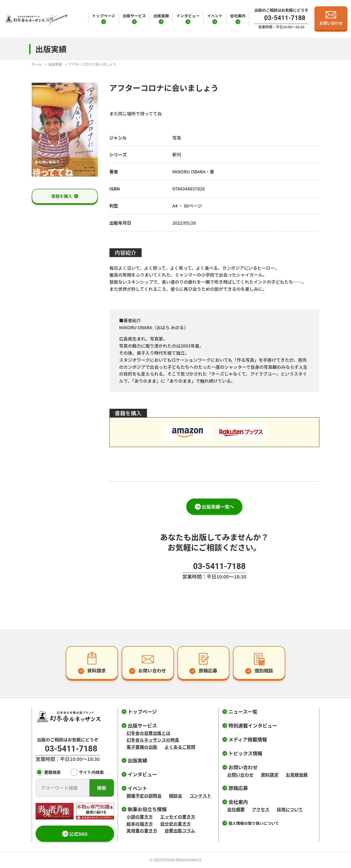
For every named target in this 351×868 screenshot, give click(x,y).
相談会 (175, 796)
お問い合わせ (240, 775)
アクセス (261, 809)
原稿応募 (238, 788)
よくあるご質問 (180, 747)
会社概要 (236, 809)
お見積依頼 (297, 775)
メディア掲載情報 (248, 739)
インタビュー (188, 16)
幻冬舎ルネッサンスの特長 (153, 740)
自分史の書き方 (175, 824)
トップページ (104, 16)
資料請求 (270, 775)
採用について (290, 809)
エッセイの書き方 (178, 817)
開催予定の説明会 (144, 796)
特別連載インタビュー (253, 725)
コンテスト (200, 796)
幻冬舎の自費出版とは (148, 733)
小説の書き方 (140, 817)
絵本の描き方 (140, 824)
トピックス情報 (245, 753)
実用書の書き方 (142, 830)
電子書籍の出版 (142, 747)
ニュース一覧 (243, 712)
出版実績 (161, 16)
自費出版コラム (180, 830)
